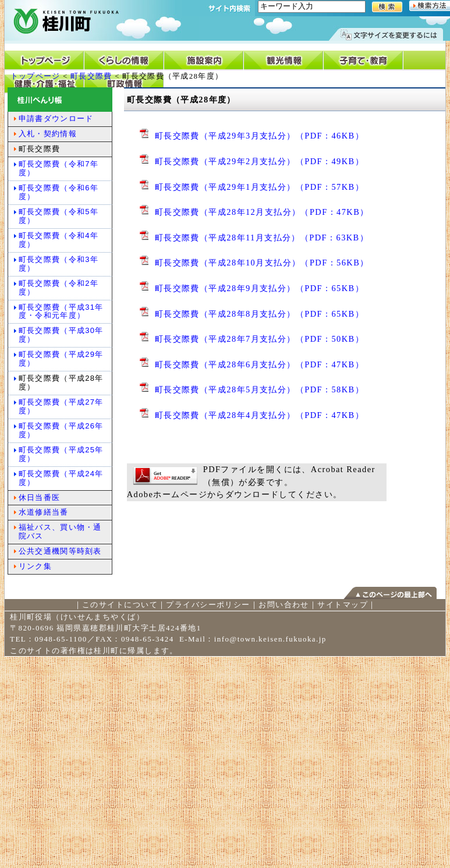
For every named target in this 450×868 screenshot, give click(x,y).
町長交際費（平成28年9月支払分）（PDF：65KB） (259, 288)
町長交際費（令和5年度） (59, 216)
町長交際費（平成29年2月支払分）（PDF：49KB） (259, 161)
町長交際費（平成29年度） (61, 359)
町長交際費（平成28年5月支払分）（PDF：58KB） (259, 389)
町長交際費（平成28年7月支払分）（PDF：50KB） (259, 339)
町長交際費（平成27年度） (61, 406)
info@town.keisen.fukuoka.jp (270, 639)
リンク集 (35, 566)
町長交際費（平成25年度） (61, 454)
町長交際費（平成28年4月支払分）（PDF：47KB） (259, 415)
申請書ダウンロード (56, 118)
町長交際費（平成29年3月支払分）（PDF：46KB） (259, 136)
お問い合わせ (284, 605)
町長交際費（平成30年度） (61, 335)
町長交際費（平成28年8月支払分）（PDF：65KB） (259, 314)
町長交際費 (91, 76)
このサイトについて (120, 605)
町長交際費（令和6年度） (59, 192)
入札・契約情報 (48, 134)
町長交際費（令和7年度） (59, 168)
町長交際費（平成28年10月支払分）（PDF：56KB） (262, 263)
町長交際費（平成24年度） (61, 478)
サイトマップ (343, 605)
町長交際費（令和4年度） (59, 240)
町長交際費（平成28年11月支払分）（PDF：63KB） (262, 238)
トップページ (36, 76)
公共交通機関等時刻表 (60, 551)
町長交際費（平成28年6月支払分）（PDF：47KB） (259, 364)
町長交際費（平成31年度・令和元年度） (61, 311)
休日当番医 (40, 497)
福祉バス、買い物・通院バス (60, 532)
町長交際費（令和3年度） (59, 264)
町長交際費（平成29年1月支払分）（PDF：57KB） (259, 187)
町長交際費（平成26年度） (61, 430)
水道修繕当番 (44, 512)
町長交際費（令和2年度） (59, 288)
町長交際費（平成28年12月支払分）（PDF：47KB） (262, 212)
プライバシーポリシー (208, 605)
